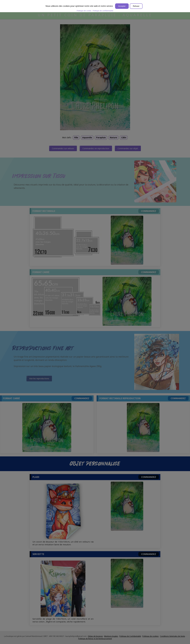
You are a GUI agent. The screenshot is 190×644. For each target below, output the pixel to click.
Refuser (136, 6)
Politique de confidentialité (103, 11)
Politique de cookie (84, 11)
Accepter (122, 6)
